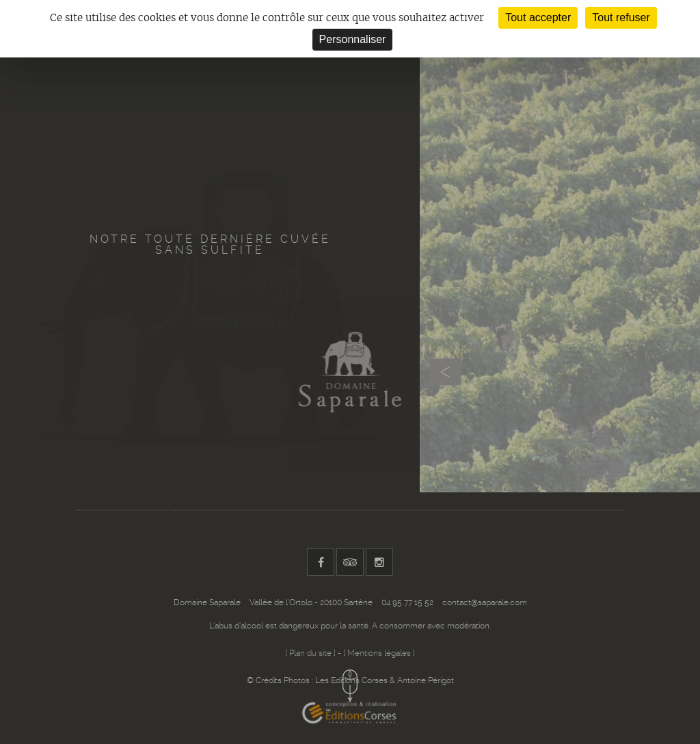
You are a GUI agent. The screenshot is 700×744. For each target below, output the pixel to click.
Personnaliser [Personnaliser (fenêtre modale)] (353, 39)
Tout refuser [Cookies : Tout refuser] (621, 17)
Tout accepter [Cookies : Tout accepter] (538, 17)
